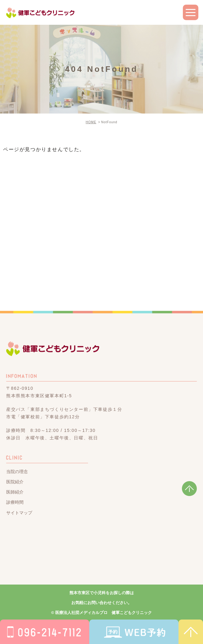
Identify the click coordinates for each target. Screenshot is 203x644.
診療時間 (15, 503)
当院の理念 (17, 472)
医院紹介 (15, 482)
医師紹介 (15, 492)
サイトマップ (19, 513)
